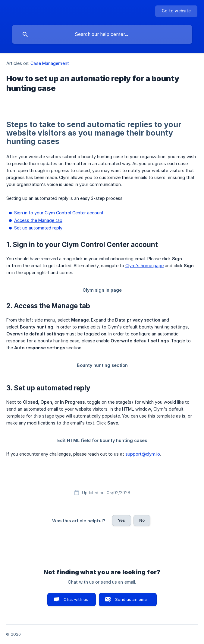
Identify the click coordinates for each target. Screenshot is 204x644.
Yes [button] (121, 520)
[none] (176, 11)
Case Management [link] (50, 63)
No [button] (142, 520)
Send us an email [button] (132, 599)
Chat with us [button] (76, 599)
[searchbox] (102, 34)
